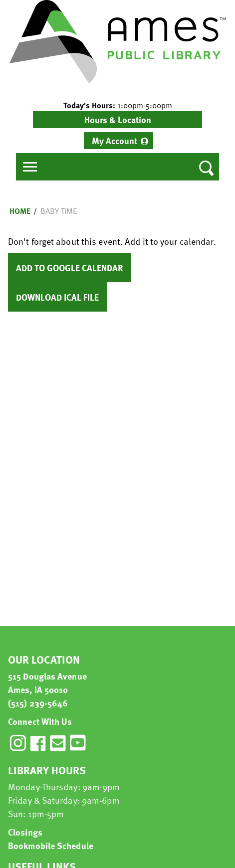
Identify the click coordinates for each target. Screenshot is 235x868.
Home (20, 211)
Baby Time (59, 211)
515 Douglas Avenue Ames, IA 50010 (47, 683)
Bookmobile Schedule (51, 845)
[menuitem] (118, 141)
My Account (115, 140)
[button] (117, 105)
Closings (25, 832)
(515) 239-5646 (38, 703)
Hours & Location (118, 119)
